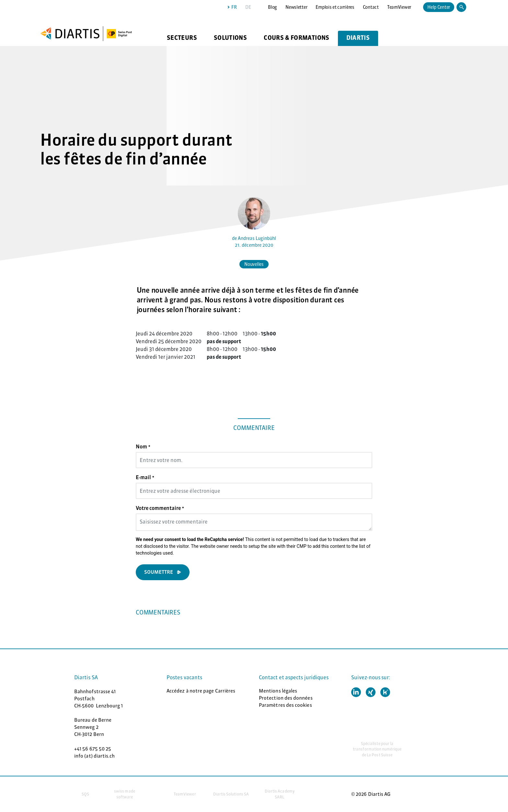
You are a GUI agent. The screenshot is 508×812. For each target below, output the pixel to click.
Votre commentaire (160, 508)
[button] (356, 692)
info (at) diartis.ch (95, 756)
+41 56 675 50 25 (93, 749)
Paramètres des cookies (285, 705)
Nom (143, 446)
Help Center (439, 7)
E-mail (145, 477)
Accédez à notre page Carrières (201, 691)
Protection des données (286, 698)
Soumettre (159, 572)
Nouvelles (254, 264)
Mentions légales (278, 691)
